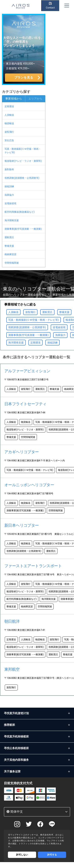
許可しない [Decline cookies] (22, 855)
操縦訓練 (9, 186)
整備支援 (9, 246)
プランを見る (24, 78)
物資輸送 (9, 123)
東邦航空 (12, 669)
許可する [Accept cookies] (52, 855)
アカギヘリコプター (22, 452)
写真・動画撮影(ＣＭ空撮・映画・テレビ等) (23, 151)
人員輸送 (9, 115)
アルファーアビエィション (27, 371)
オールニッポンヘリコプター (29, 485)
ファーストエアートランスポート (33, 566)
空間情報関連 (12, 263)
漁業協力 (9, 195)
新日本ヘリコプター (22, 525)
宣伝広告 (9, 140)
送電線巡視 (10, 203)
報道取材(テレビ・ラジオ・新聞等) (23, 161)
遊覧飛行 (9, 132)
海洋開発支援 (12, 220)
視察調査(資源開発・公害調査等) (22, 178)
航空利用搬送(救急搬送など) (20, 212)
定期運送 (9, 106)
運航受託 (9, 237)
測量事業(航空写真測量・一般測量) (23, 229)
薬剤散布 (9, 169)
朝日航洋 (12, 621)
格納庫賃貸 (10, 254)
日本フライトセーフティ (25, 404)
